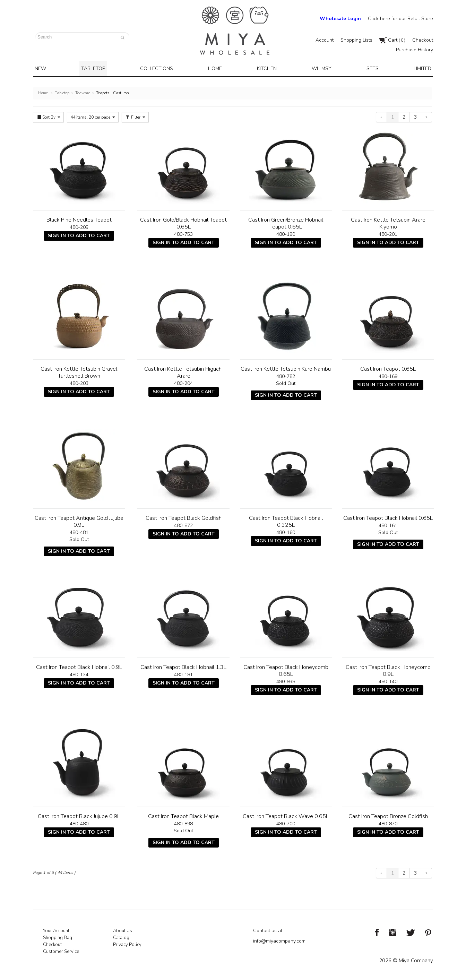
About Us (123, 929)
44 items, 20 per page (93, 116)
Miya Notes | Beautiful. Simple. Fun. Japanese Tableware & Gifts (235, 31)
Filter (135, 116)
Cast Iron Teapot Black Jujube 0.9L (79, 815)
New (46, 68)
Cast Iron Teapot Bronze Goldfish (388, 815)
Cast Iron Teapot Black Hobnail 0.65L (388, 517)
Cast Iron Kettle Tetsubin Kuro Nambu (286, 368)
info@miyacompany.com (279, 940)
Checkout (423, 40)
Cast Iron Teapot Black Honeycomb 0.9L (388, 669)
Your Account (56, 929)
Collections (159, 68)
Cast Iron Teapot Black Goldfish (184, 517)
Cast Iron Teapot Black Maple (183, 815)
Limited (417, 68)
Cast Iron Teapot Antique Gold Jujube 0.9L (79, 520)
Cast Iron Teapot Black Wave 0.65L (286, 815)
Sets (369, 68)
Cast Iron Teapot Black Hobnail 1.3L (183, 666)
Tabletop (97, 68)
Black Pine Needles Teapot (79, 218)
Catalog (121, 936)
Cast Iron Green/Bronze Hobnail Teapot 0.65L (286, 222)
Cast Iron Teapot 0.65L (388, 368)
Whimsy (320, 68)
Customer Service (61, 950)
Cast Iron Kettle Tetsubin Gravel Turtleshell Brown (79, 371)
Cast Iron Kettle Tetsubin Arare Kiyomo (388, 222)
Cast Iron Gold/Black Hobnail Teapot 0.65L (183, 222)
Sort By (48, 116)
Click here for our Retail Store (400, 19)
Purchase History (415, 50)
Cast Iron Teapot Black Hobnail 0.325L (286, 520)
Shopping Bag (58, 936)
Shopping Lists (356, 40)
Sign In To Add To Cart (79, 234)
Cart (392, 40)
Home (216, 68)
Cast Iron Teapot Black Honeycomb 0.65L (286, 669)
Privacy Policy (127, 943)
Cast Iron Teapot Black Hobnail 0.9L (79, 666)
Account (325, 40)
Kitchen (266, 68)
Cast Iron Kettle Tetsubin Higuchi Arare (183, 371)
